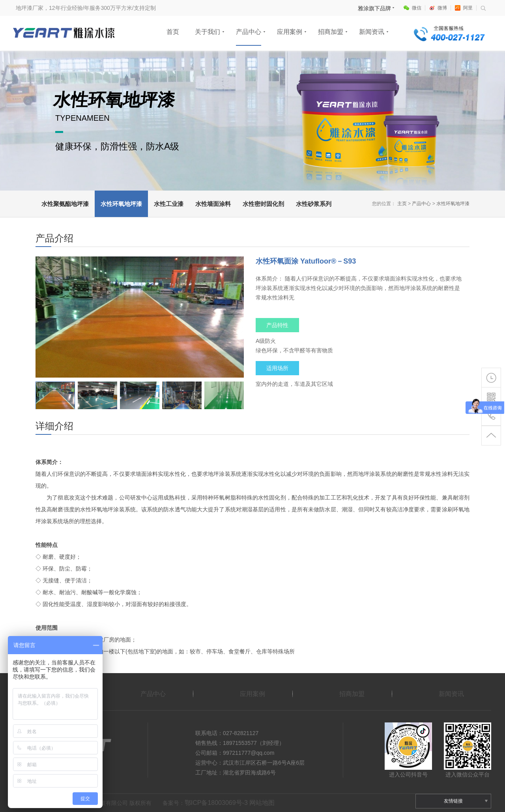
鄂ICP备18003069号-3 (216, 803)
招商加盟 (331, 32)
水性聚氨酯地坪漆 (65, 204)
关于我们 (208, 32)
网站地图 (262, 803)
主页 (402, 204)
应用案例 (290, 32)
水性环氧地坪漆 (121, 204)
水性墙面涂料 (213, 204)
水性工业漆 (169, 204)
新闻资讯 (372, 32)
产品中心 (249, 32)
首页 (173, 32)
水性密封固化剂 (263, 204)
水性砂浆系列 (314, 204)
